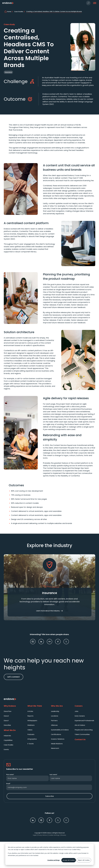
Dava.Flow (8, 711)
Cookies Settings (54, 835)
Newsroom (55, 748)
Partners (54, 721)
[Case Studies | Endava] (20, 12)
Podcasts (31, 734)
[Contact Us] (85, 740)
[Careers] (85, 706)
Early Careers (80, 716)
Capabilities (8, 740)
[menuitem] (14, 711)
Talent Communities (82, 734)
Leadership (55, 711)
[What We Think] (38, 706)
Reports (30, 716)
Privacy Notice (42, 835)
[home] (10, 12)
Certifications (56, 734)
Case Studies (8, 745)
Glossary (63, 835)
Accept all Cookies (69, 860)
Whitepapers (32, 721)
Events (6, 749)
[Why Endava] (14, 706)
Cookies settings (54, 860)
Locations (55, 716)
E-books (31, 744)
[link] (41, 642)
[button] (88, 3)
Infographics (32, 739)
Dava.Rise (7, 725)
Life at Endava (80, 725)
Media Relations (57, 744)
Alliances (54, 725)
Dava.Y (6, 721)
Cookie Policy (76, 850)
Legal (35, 835)
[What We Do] (14, 730)
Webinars (31, 725)
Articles (30, 711)
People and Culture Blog (84, 730)
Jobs (76, 711)
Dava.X (6, 716)
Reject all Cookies (84, 860)
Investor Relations (58, 739)
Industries (7, 736)
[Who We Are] (61, 706)
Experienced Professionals (84, 721)
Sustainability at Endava (60, 730)
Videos (30, 730)
